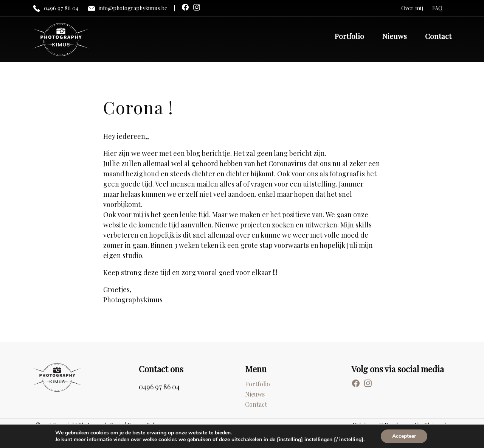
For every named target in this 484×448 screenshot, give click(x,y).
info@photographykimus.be (127, 8)
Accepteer (404, 436)
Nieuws (395, 36)
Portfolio (349, 36)
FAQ (437, 8)
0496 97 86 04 (55, 8)
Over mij (412, 8)
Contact (438, 36)
